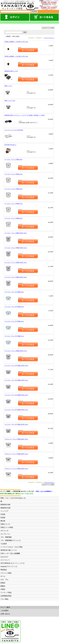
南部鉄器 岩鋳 (5, 505)
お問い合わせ (5, 614)
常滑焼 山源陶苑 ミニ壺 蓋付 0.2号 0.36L (16, 56)
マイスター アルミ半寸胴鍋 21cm (14, 307)
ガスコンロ (4, 531)
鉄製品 (3, 583)
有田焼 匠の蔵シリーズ (9, 550)
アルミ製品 (4, 599)
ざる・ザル (4, 580)
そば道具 (4, 544)
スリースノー (5, 560)
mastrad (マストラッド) (9, 566)
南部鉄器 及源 (5, 508)
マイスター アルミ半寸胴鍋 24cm (14, 321)
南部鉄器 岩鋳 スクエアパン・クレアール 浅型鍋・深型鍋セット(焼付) (25, 115)
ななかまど (4, 557)
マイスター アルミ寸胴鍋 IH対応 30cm (16, 277)
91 (48, 38)
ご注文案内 (4, 611)
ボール (3, 576)
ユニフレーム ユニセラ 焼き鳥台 (14, 130)
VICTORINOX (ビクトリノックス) (12, 563)
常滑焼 (3, 518)
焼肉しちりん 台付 (10, 101)
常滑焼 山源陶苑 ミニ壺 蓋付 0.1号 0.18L (16, 42)
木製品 (3, 589)
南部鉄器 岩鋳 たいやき (11, 71)
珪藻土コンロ (5, 524)
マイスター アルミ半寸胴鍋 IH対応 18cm (16, 366)
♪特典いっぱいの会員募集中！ (47, 491)
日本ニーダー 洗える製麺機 (10, 553)
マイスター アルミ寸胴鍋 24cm (14, 189)
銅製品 (3, 586)
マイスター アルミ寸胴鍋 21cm (14, 174)
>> (54, 38)
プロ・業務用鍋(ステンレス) (10, 540)
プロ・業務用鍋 (6, 537)
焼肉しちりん (8, 86)
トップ (3, 22)
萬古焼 (3, 521)
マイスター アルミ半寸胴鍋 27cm (14, 336)
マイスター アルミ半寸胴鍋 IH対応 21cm (16, 380)
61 (47, 38)
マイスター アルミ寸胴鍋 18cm (14, 159)
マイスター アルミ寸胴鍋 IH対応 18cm (16, 233)
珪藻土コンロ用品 (7, 527)
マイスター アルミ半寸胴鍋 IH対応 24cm (16, 395)
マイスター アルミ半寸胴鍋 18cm (14, 292)
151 (52, 38)
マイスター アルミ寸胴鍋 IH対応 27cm (16, 351)
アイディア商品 (6, 593)
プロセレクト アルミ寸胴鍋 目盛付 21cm (16, 454)
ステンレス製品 (6, 573)
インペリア (4, 511)
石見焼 (3, 514)
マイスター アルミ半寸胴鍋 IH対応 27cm (16, 410)
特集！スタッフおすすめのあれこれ (13, 498)
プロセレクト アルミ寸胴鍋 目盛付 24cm (16, 469)
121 (50, 38)
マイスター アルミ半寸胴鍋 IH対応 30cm (16, 424)
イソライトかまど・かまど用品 (12, 547)
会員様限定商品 (6, 596)
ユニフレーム (5, 534)
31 (45, 38)
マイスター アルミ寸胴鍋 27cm (14, 204)
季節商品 (4, 570)
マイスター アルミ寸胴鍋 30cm (14, 218)
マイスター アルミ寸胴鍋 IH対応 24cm (16, 262)
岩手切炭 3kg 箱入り (10, 145)
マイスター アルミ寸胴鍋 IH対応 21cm (16, 248)
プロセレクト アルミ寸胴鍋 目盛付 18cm (16, 439)
